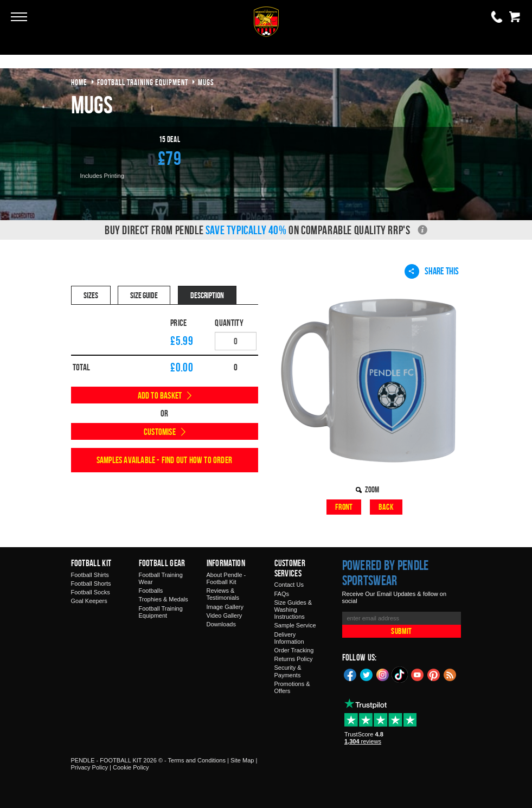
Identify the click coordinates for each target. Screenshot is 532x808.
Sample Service (295, 625)
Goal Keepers (89, 601)
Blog (450, 674)
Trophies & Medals (164, 599)
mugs (206, 82)
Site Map (242, 760)
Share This (432, 271)
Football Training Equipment (161, 612)
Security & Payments (288, 671)
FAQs (282, 594)
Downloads (221, 624)
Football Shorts (91, 583)
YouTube (418, 674)
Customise (160, 432)
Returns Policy (294, 659)
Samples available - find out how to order (164, 460)
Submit (401, 631)
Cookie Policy (131, 767)
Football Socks (91, 592)
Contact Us (289, 585)
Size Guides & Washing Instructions (293, 610)
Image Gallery (225, 607)
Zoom (372, 489)
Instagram (383, 674)
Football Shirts (90, 575)
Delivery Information (289, 638)
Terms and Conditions (197, 760)
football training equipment (143, 82)
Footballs (151, 591)
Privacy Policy (89, 767)
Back (386, 507)
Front (344, 507)
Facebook (350, 674)
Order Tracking (294, 650)
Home (79, 82)
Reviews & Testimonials (223, 594)
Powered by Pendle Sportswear (386, 573)
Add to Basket (160, 395)
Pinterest (434, 674)
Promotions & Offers (292, 687)
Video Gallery (225, 615)
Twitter (367, 674)
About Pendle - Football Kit (226, 578)
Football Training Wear (161, 578)
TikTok (400, 675)
